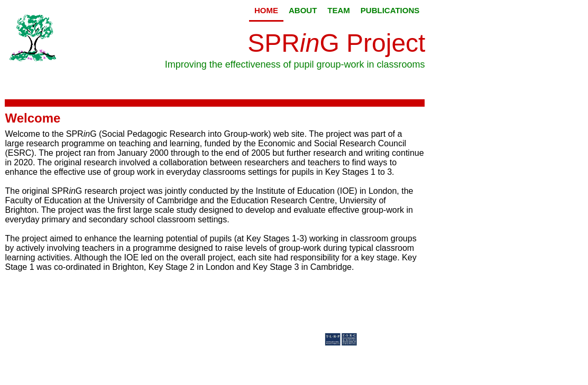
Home (266, 10)
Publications (390, 10)
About (303, 10)
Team (339, 10)
